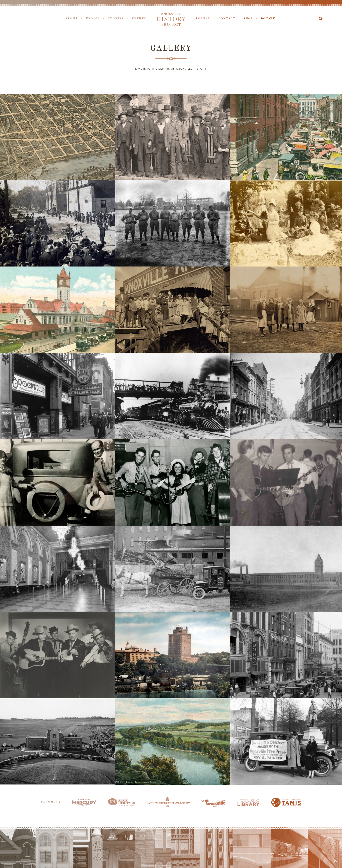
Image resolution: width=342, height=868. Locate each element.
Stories (116, 19)
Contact (227, 19)
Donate (268, 19)
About (72, 19)
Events (139, 19)
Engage (93, 19)
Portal (203, 19)
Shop (248, 19)
